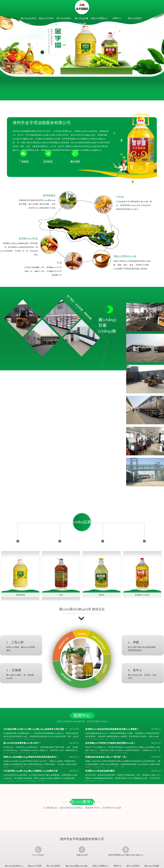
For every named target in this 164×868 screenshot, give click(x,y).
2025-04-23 (74, 771)
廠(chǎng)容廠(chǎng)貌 (82, 21)
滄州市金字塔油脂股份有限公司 (42, 123)
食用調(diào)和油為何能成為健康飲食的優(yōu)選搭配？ (112, 729)
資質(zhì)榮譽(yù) (99, 18)
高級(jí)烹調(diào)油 (125, 256)
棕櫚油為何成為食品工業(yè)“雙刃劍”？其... (106, 757)
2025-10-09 (74, 729)
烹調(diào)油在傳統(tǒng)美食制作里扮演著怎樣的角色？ (31, 757)
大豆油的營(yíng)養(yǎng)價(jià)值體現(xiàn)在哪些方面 (30, 771)
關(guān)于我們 (46, 18)
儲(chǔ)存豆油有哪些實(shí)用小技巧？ (22, 743)
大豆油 (120, 197)
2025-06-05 (156, 757)
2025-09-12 (156, 729)
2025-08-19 (74, 743)
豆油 (59, 263)
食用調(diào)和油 (28, 239)
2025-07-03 (156, 743)
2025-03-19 (156, 771)
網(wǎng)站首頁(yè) (29, 21)
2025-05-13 (74, 757)
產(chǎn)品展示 (64, 18)
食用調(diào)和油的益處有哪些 (100, 771)
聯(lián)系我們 (135, 18)
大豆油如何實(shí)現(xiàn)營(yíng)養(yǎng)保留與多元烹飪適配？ (35, 729)
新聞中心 (117, 18)
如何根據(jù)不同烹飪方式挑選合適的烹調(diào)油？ (110, 743)
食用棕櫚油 (49, 196)
